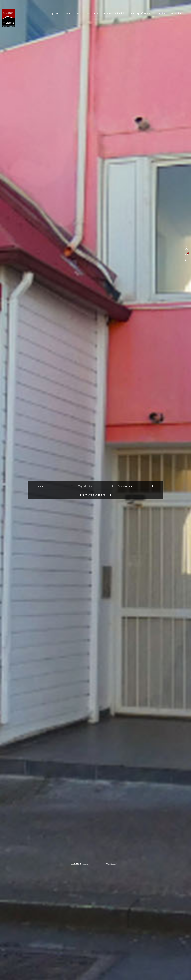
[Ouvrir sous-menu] (61, 13)
